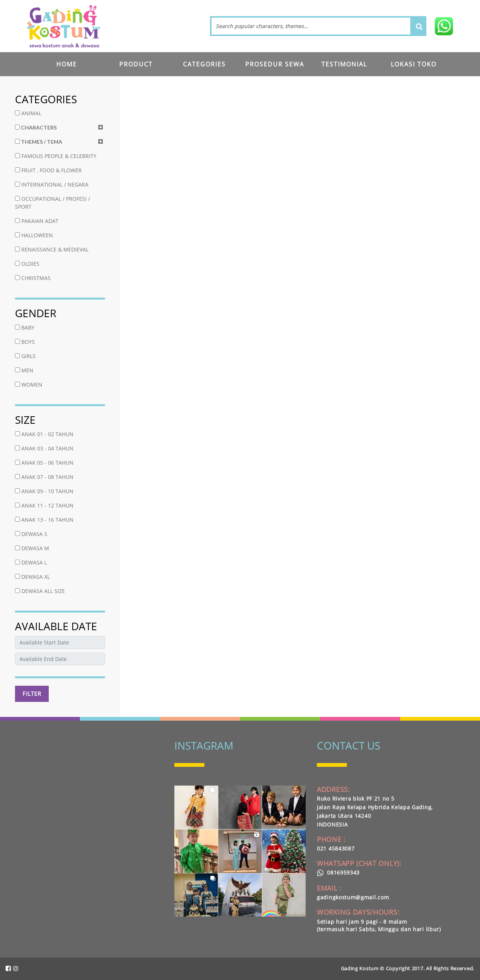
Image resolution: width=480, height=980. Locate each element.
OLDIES (27, 264)
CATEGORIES (204, 64)
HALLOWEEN (34, 235)
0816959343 (338, 872)
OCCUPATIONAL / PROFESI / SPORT (52, 203)
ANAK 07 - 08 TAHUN (44, 477)
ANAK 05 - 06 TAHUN (44, 463)
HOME (67, 64)
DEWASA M (32, 548)
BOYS (25, 342)
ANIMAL (28, 113)
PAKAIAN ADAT (37, 221)
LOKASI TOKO (414, 64)
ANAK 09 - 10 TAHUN (44, 491)
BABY (25, 327)
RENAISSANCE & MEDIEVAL (52, 249)
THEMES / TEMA (39, 142)
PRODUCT (136, 64)
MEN (24, 370)
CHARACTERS (36, 127)
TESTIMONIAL (344, 64)
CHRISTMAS (33, 278)
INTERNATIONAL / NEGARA (52, 184)
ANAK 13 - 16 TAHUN (44, 520)
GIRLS (25, 356)
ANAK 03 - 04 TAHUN (44, 448)
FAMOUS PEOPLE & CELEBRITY (56, 156)
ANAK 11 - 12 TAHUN (44, 505)
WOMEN (29, 385)
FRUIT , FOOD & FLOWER (48, 170)
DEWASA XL (32, 577)
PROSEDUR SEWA (275, 64)
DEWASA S (31, 534)
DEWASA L (31, 562)
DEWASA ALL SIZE (40, 591)
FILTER (32, 694)
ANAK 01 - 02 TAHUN (44, 434)
